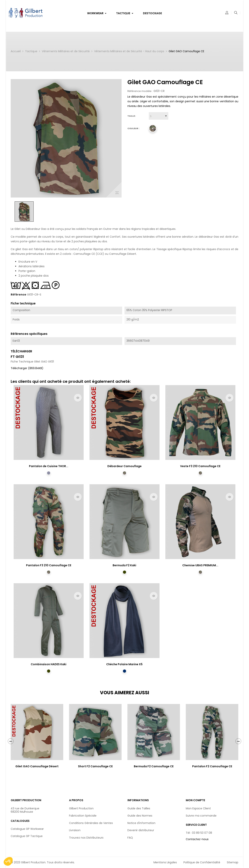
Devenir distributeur (141, 830)
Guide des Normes (140, 816)
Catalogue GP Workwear (27, 829)
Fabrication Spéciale (83, 816)
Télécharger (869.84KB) (27, 368)
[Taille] (159, 116)
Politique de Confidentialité (202, 862)
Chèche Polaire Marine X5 (124, 664)
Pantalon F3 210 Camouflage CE (49, 565)
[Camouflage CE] (153, 128)
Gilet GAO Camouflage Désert (37, 766)
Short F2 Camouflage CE (95, 766)
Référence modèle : (140, 91)
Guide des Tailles (139, 808)
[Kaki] (124, 572)
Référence (18, 295)
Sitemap (233, 862)
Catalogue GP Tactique (27, 836)
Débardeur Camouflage (124, 466)
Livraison (75, 830)
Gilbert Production (81, 808)
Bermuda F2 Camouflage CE (154, 766)
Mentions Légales (165, 862)
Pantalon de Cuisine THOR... (49, 466)
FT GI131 (17, 357)
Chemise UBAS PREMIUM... (200, 565)
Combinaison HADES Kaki (49, 664)
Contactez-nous (197, 839)
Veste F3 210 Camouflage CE (200, 466)
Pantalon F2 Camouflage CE (212, 766)
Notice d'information (141, 823)
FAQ (130, 838)
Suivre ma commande (201, 816)
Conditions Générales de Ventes (91, 823)
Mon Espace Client (198, 808)
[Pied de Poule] (49, 473)
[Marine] (124, 671)
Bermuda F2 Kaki (124, 565)
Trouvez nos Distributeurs (86, 838)
